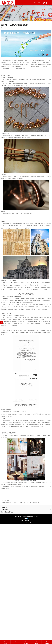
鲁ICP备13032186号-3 (26, 520)
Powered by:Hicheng (26, 522)
